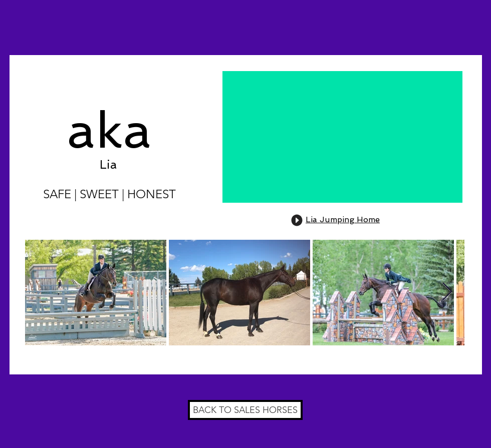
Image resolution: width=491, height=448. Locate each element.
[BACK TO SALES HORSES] (245, 410)
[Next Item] (447, 292)
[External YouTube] (342, 137)
